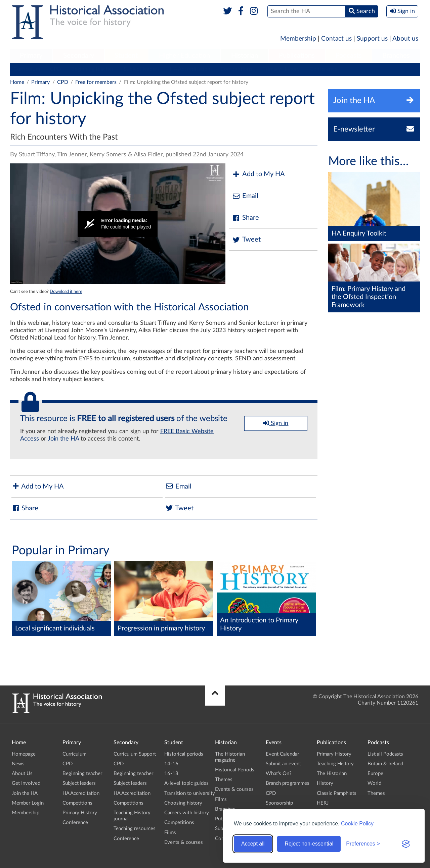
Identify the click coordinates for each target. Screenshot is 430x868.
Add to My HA (259, 174)
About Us (22, 774)
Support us (372, 39)
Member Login (28, 803)
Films (170, 833)
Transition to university (190, 793)
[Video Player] (118, 224)
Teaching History (335, 764)
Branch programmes (288, 783)
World (374, 783)
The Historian (332, 774)
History (325, 783)
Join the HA (63, 439)
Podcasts (349, 56)
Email (245, 196)
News (18, 764)
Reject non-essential (309, 844)
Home (17, 82)
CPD (56, 69)
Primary (31, 56)
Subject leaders (142, 69)
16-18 (171, 774)
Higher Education (184, 56)
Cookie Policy (357, 824)
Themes (224, 780)
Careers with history (187, 813)
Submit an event (283, 764)
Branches (396, 56)
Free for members (96, 82)
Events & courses (184, 842)
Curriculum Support (135, 754)
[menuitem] (31, 56)
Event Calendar (282, 754)
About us (405, 39)
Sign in (276, 423)
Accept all (253, 844)
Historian (245, 56)
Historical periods (184, 754)
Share (246, 218)
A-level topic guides (186, 783)
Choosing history (183, 803)
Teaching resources (135, 829)
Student (126, 56)
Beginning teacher (92, 69)
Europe (375, 774)
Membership (298, 39)
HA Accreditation (190, 69)
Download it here (66, 292)
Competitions (236, 69)
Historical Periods (235, 770)
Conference (324, 69)
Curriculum (27, 69)
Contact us (336, 39)
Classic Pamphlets (337, 793)
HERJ (323, 803)
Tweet (246, 240)
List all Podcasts (385, 754)
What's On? (279, 774)
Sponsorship (279, 803)
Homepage (24, 754)
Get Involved (26, 783)
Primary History (281, 69)
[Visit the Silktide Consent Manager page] (406, 844)
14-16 (171, 764)
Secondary (79, 56)
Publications (297, 56)
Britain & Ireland (385, 764)
